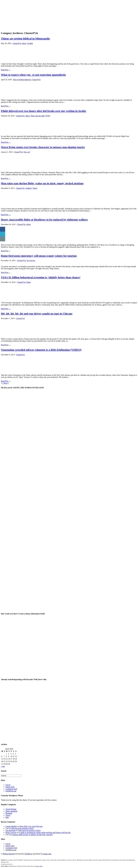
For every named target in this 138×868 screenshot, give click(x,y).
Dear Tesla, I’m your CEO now (31, 826)
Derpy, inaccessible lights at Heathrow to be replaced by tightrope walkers (44, 220)
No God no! (31, 261)
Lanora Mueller (11, 826)
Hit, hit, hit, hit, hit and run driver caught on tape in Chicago (37, 314)
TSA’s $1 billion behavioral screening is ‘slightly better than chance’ (41, 277)
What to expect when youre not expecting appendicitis (33, 75)
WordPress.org (11, 791)
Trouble (30, 43)
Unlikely (29, 188)
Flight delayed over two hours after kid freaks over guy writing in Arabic (44, 111)
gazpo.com (47, 854)
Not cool (27, 152)
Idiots (24, 43)
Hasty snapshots (11, 811)
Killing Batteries (9, 854)
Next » (6, 383)
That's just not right (38, 116)
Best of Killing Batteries (22, 80)
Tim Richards (10, 830)
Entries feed (10, 787)
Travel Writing (11, 809)
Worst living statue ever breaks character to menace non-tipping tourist (43, 147)
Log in (8, 785)
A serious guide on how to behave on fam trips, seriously (32, 835)
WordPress (28, 854)
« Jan (3, 766)
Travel (8, 815)
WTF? (48, 116)
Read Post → (6, 70)
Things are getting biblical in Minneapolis (25, 39)
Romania (9, 813)
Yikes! (35, 188)
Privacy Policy (39, 866)
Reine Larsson (11, 833)
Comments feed (11, 789)
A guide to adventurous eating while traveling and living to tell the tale (45, 833)
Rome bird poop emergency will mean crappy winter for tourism (39, 256)
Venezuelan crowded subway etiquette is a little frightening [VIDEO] (41, 350)
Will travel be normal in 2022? (22, 828)
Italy (7, 817)
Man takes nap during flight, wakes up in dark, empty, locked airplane (42, 183)
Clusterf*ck (17, 43)
